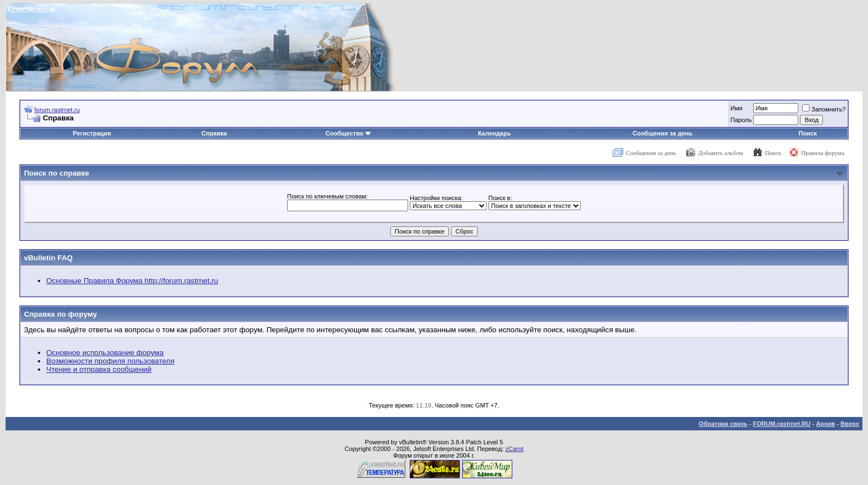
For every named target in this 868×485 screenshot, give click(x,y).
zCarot (515, 449)
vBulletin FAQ (48, 258)
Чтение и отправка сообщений (99, 369)
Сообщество (348, 133)
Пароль (741, 120)
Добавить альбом (720, 153)
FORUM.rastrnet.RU (782, 424)
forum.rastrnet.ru (57, 110)
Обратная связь (723, 424)
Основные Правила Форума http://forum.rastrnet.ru (132, 281)
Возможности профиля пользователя (110, 361)
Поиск (808, 133)
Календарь (494, 133)
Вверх (850, 424)
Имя (736, 108)
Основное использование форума (105, 353)
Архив (826, 424)
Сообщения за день (663, 133)
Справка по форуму (60, 314)
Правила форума (823, 153)
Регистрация (92, 133)
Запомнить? (824, 109)
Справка (214, 133)
